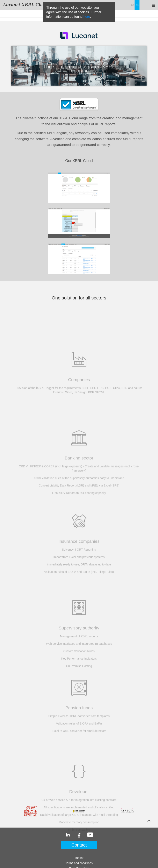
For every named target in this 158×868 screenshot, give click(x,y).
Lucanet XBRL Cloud (26, 5)
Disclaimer (79, 839)
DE (132, 5)
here (87, 17)
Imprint (79, 824)
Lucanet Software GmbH (79, 856)
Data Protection (79, 834)
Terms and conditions (79, 829)
